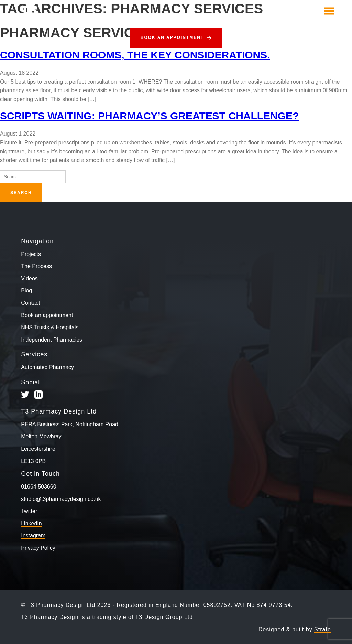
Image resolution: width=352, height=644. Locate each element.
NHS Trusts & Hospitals (50, 327)
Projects (31, 254)
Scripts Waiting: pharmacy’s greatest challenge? (149, 116)
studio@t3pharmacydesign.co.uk (61, 499)
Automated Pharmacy (47, 367)
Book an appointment (172, 37)
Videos (29, 278)
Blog (26, 291)
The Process (36, 266)
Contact (30, 303)
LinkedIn (31, 523)
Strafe (323, 629)
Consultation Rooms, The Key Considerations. (135, 55)
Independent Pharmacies (52, 340)
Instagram (33, 535)
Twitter (29, 511)
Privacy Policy (38, 548)
